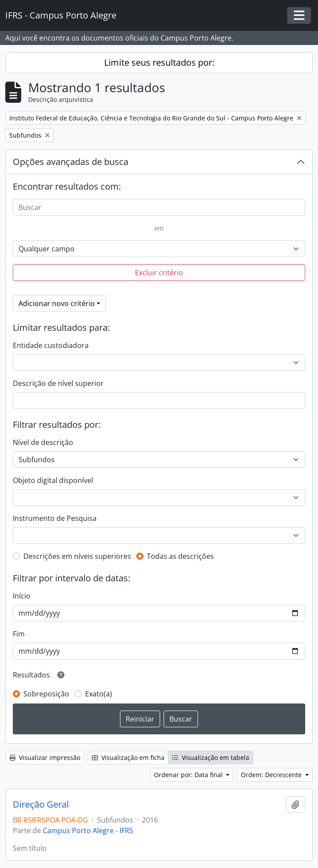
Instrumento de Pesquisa (55, 518)
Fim (19, 634)
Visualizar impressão (45, 758)
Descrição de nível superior (58, 383)
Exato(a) (99, 694)
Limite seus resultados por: (159, 62)
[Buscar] (159, 207)
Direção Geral (41, 804)
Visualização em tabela (211, 758)
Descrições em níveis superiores (77, 556)
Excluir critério (159, 273)
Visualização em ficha (128, 758)
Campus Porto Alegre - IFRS (88, 831)
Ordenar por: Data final (189, 775)
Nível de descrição (43, 442)
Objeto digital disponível (53, 480)
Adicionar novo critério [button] (57, 303)
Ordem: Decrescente (272, 775)
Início (22, 596)
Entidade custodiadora (51, 345)
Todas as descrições (180, 556)
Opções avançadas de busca (71, 162)
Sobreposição (46, 694)
